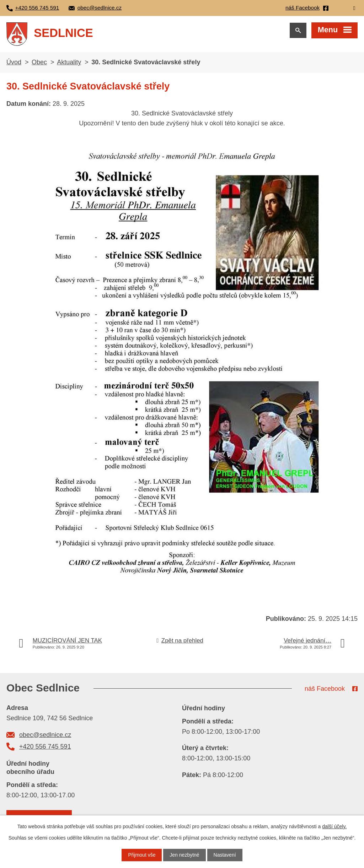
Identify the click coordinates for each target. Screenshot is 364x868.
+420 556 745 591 (45, 747)
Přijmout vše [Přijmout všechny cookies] (142, 855)
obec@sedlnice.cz (45, 735)
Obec (39, 62)
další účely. (334, 826)
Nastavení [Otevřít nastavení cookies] (225, 855)
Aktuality (69, 62)
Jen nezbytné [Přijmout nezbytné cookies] (184, 855)
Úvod (14, 62)
